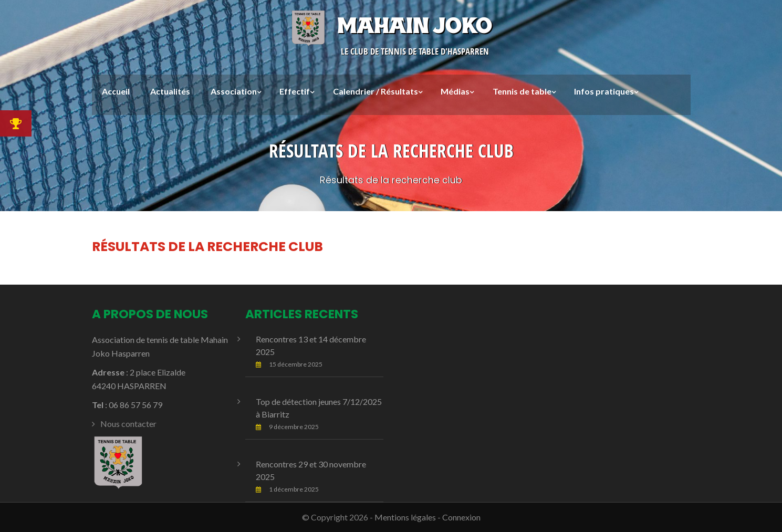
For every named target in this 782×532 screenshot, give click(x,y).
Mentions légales (405, 517)
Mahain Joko (391, 25)
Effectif (295, 91)
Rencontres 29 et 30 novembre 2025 (311, 470)
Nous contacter (128, 424)
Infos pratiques (604, 91)
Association (234, 91)
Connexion (461, 517)
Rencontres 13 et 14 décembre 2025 (311, 345)
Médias (455, 91)
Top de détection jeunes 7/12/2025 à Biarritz (319, 408)
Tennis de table (522, 91)
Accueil (116, 91)
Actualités (170, 91)
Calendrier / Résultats (376, 91)
